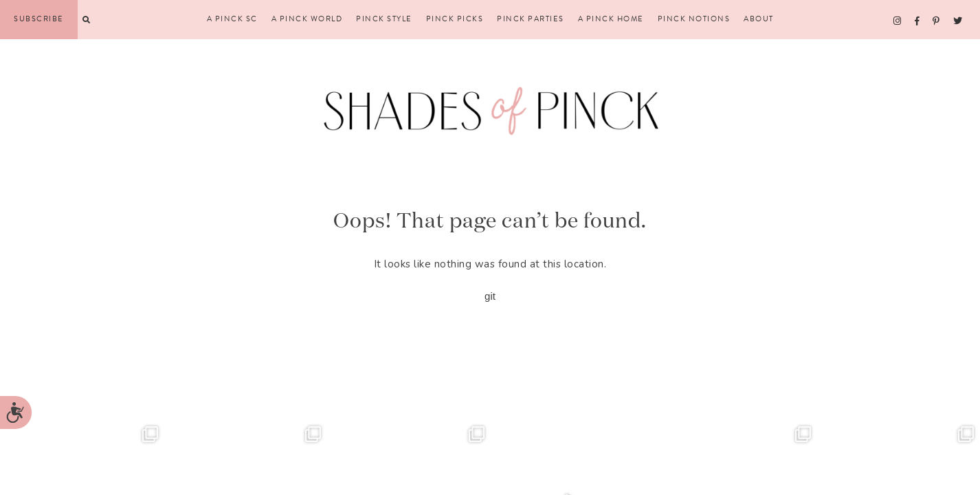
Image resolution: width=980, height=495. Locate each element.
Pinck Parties (531, 19)
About (759, 19)
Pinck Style (384, 19)
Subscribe (39, 19)
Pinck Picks (455, 19)
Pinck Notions (694, 19)
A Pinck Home (611, 19)
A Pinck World (307, 19)
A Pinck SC (232, 19)
